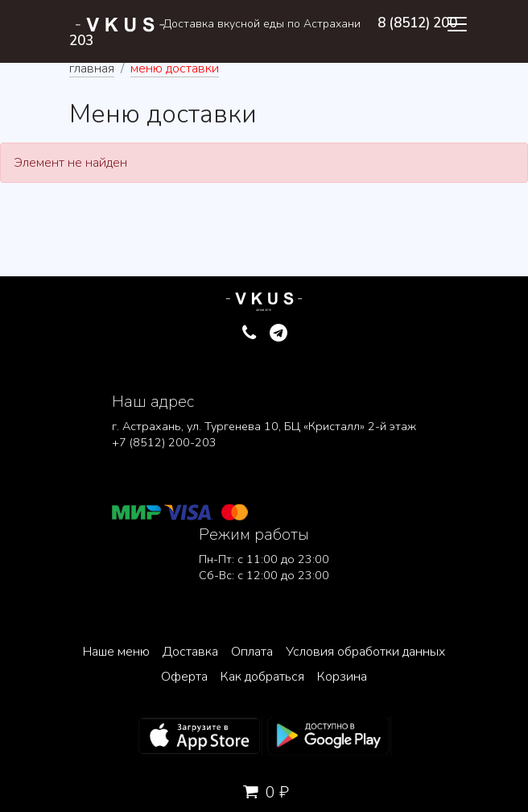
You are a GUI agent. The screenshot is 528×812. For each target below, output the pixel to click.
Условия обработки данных (365, 652)
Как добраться (262, 677)
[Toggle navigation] (457, 24)
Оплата (252, 652)
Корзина (342, 677)
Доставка (190, 652)
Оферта (184, 677)
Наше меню (116, 652)
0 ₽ (264, 792)
